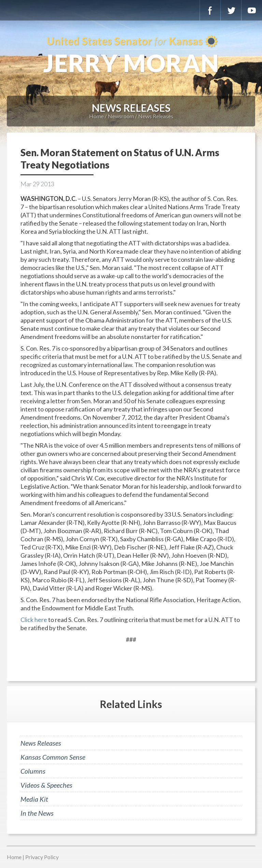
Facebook (210, 10)
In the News (37, 813)
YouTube (252, 10)
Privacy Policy (42, 857)
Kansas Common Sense (53, 757)
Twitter (231, 10)
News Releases (156, 116)
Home (96, 116)
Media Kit (34, 799)
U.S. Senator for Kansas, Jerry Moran (131, 55)
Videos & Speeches (46, 785)
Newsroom (121, 116)
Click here (34, 620)
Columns (33, 771)
